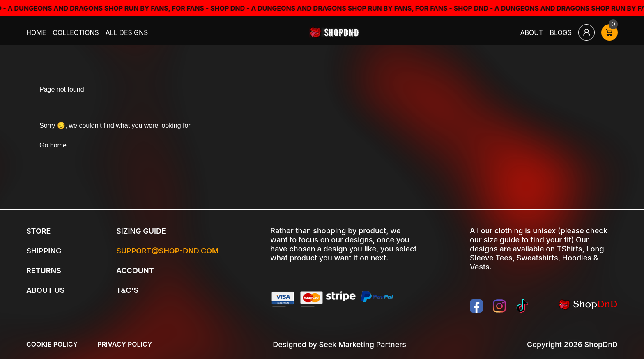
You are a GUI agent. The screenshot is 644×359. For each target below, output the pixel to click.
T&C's (127, 290)
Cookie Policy (52, 344)
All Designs (127, 32)
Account (135, 270)
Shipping (44, 251)
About (532, 32)
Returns (44, 270)
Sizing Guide (141, 231)
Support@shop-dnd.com (168, 251)
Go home (53, 145)
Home (36, 32)
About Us (45, 290)
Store (38, 231)
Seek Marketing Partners (363, 344)
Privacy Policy (125, 344)
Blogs (561, 32)
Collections (76, 32)
